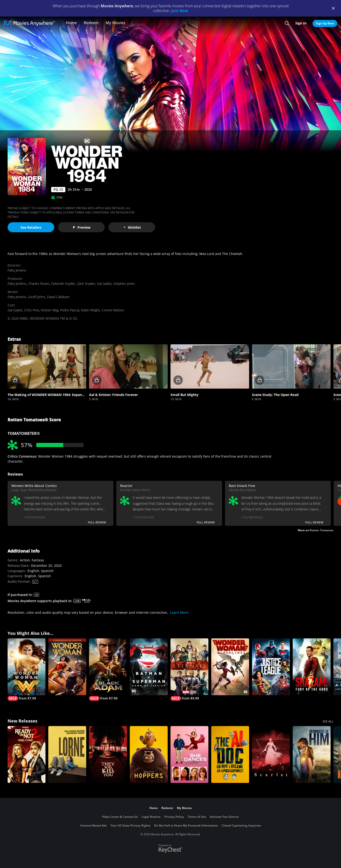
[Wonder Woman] (27, 670)
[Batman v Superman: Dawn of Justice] (149, 667)
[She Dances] (189, 754)
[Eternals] (189, 670)
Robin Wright (90, 310)
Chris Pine (32, 310)
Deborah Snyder (63, 284)
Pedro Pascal (70, 310)
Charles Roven (39, 284)
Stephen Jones (124, 284)
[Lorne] (67, 754)
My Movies (115, 23)
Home (71, 23)
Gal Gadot (104, 284)
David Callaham (58, 297)
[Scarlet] (271, 754)
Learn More (179, 612)
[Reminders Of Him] (312, 754)
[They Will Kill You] (108, 754)
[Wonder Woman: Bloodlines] (230, 667)
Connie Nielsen (113, 310)
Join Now (180, 11)
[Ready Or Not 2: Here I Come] (27, 754)
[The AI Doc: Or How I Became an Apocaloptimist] (230, 754)
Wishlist (132, 227)
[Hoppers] (149, 754)
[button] (47, 366)
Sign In (301, 23)
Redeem (91, 23)
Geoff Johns (37, 297)
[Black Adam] (108, 670)
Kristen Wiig (50, 310)
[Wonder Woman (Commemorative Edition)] (67, 667)
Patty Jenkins (17, 270)
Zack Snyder (86, 284)
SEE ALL (328, 721)
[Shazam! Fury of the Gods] (312, 667)
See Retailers (31, 227)
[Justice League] (271, 667)
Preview (81, 227)
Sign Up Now (325, 23)
